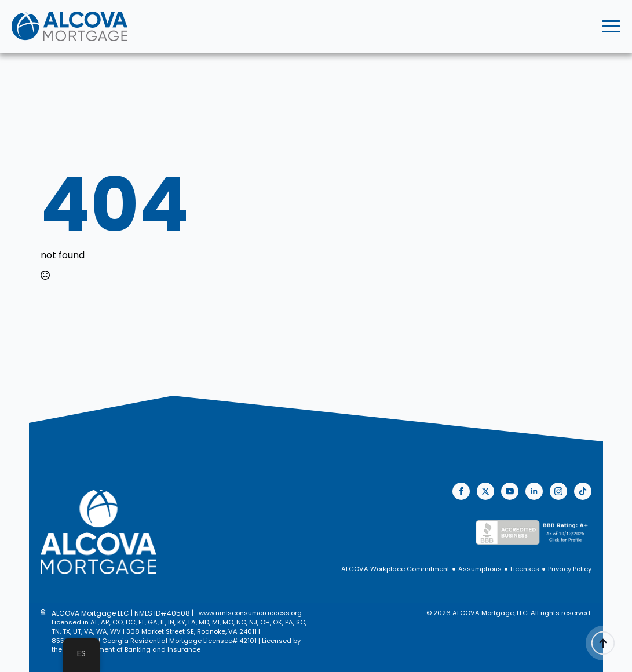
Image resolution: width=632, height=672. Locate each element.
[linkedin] (534, 491)
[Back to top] (603, 643)
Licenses (525, 569)
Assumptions (480, 569)
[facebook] (461, 491)
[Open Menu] (611, 27)
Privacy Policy (570, 569)
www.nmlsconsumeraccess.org (250, 613)
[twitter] (485, 491)
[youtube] (510, 491)
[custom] (583, 491)
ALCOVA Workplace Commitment (395, 569)
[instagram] (558, 491)
